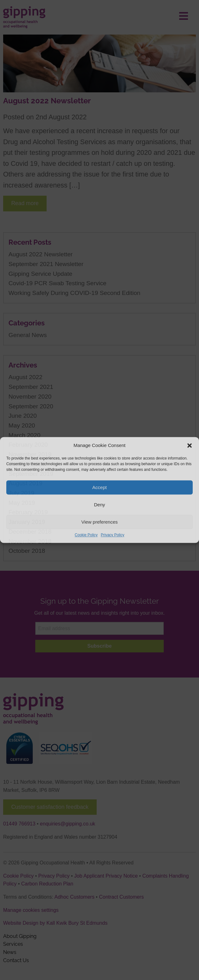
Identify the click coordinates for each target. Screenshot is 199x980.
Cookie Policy (86, 535)
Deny (99, 505)
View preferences (99, 522)
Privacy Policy (113, 535)
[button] (190, 445)
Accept (99, 487)
